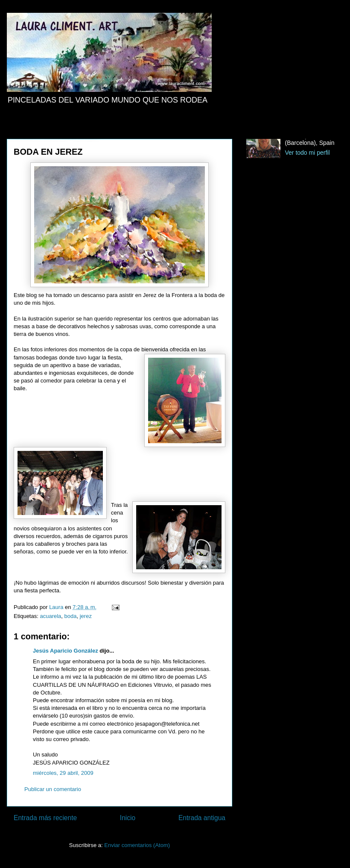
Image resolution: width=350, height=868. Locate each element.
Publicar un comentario (53, 789)
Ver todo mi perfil (308, 153)
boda (71, 616)
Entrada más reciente (45, 818)
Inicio (128, 818)
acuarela (50, 616)
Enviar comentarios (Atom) (137, 845)
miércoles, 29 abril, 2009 (63, 773)
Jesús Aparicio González (66, 651)
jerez (86, 616)
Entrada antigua (202, 818)
